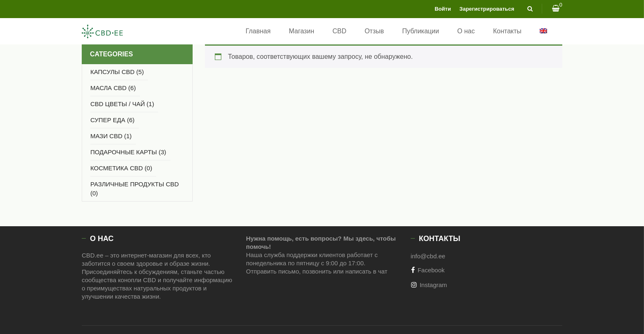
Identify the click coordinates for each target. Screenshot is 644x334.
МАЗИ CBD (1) (111, 136)
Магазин (301, 31)
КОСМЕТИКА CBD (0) (121, 168)
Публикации (421, 31)
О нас (466, 31)
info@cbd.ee (428, 256)
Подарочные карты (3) (128, 152)
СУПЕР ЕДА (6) (113, 120)
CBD (339, 31)
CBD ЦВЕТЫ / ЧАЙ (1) (122, 104)
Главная (258, 31)
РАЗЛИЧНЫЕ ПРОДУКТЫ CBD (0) (135, 189)
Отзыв (374, 31)
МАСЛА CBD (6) (113, 88)
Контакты (507, 31)
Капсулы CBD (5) (117, 72)
